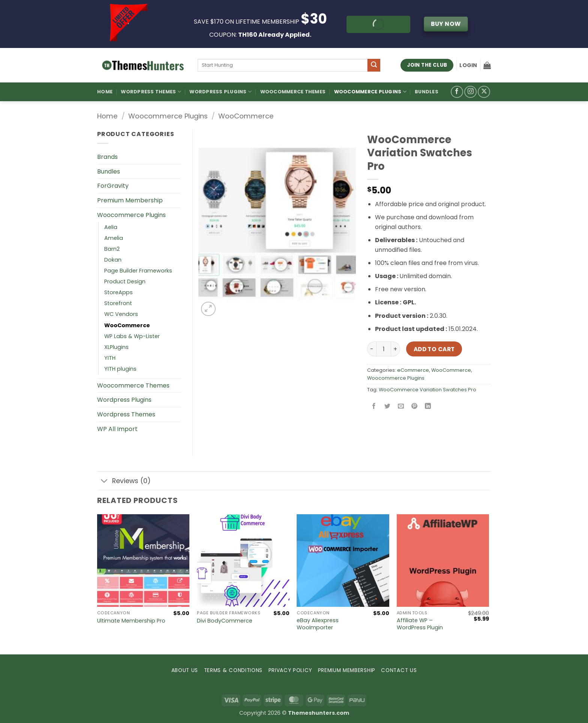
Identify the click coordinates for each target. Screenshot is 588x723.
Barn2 (112, 249)
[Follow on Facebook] (457, 92)
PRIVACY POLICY (290, 670)
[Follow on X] (484, 92)
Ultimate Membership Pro (131, 621)
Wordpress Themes (126, 414)
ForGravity (113, 186)
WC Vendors (121, 314)
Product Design (125, 281)
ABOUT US (185, 670)
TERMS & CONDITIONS (233, 670)
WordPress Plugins (220, 92)
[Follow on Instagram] (470, 92)
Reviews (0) (124, 481)
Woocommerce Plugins (370, 92)
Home (105, 92)
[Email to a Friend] (401, 406)
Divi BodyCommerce (225, 621)
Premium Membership (130, 200)
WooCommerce (246, 116)
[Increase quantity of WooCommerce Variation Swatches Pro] (396, 349)
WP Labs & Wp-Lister (132, 336)
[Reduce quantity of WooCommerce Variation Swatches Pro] (372, 349)
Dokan (113, 260)
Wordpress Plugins (124, 400)
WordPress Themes (151, 92)
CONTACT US (399, 670)
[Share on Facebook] (374, 406)
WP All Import (117, 429)
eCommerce (413, 370)
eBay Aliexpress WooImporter (318, 624)
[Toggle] (104, 481)
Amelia (114, 238)
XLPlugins (116, 347)
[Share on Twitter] (388, 406)
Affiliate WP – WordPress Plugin (420, 624)
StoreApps (118, 292)
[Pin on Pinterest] (415, 406)
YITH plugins (120, 369)
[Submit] (374, 65)
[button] (468, 65)
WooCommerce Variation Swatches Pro (427, 390)
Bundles (427, 92)
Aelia (111, 227)
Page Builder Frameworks (138, 271)
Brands (107, 157)
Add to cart (434, 349)
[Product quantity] (384, 349)
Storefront (118, 303)
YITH (110, 358)
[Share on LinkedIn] (428, 406)
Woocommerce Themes (293, 92)
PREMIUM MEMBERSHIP (347, 670)
